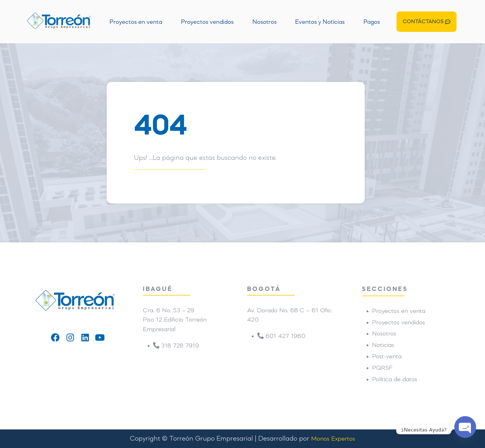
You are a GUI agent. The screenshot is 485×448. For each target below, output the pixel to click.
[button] (427, 22)
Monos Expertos (333, 439)
